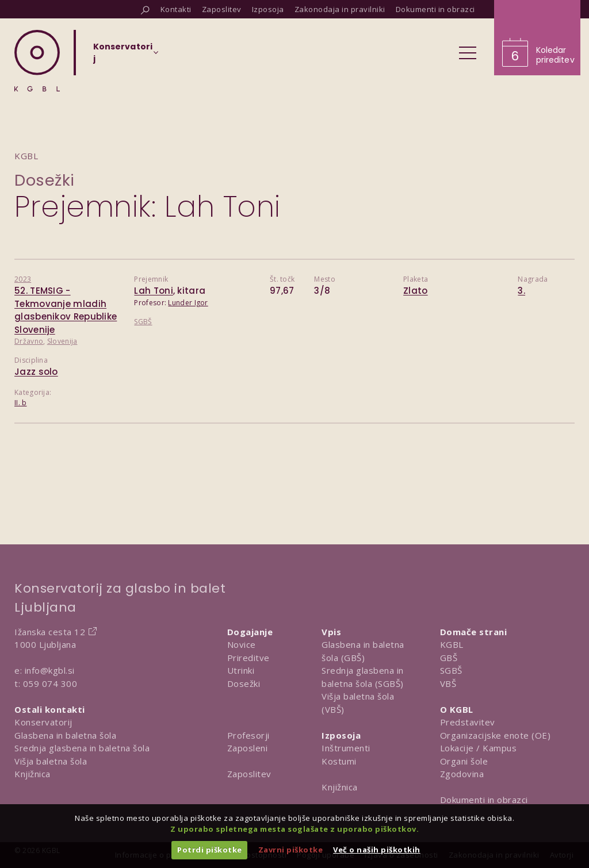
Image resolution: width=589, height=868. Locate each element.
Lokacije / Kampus (479, 748)
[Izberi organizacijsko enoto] (123, 56)
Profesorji (248, 735)
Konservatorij (43, 722)
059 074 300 (50, 683)
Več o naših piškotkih (377, 850)
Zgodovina (462, 774)
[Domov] (37, 61)
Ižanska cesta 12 (50, 632)
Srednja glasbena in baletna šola (82, 748)
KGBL (452, 644)
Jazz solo (36, 372)
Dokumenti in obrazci (484, 800)
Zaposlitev (249, 774)
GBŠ (449, 658)
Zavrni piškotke (291, 850)
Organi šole (464, 761)
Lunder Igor (188, 303)
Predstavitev (468, 722)
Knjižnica (32, 774)
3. (521, 291)
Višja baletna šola (51, 761)
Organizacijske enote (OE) (496, 735)
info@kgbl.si (50, 670)
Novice (242, 644)
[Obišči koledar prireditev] (537, 38)
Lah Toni (153, 291)
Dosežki (45, 180)
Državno (29, 341)
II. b (21, 403)
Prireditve (248, 658)
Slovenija (62, 341)
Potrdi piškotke (210, 850)
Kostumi (339, 761)
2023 (23, 279)
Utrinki (241, 670)
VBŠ (448, 683)
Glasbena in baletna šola (65, 735)
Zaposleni (248, 748)
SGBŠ (143, 322)
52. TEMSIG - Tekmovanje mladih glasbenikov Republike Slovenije (66, 310)
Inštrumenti (346, 748)
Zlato (416, 291)
